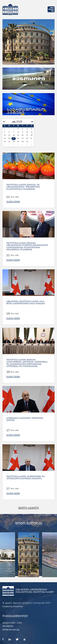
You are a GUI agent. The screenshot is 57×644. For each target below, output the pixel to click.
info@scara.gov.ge (11, 630)
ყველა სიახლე (28, 508)
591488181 (8, 626)
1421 (20, 623)
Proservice (18, 607)
